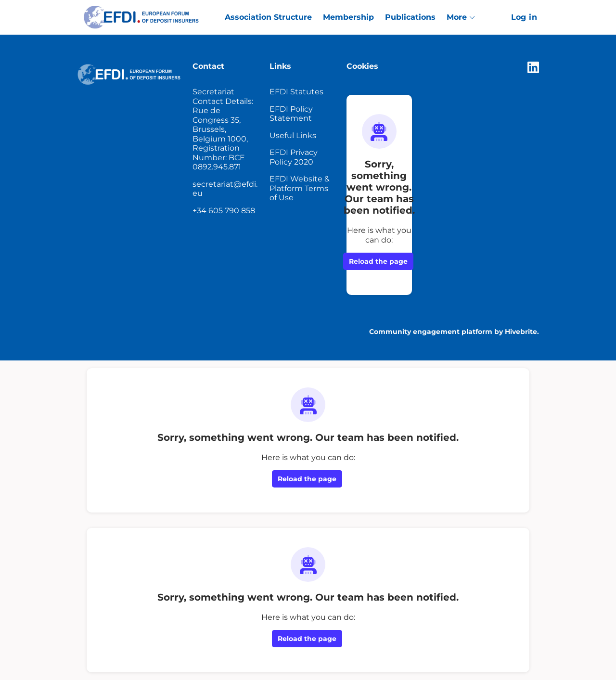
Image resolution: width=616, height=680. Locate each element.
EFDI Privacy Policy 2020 (294, 157)
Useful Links (293, 135)
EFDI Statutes (296, 92)
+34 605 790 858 (224, 211)
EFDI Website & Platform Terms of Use (300, 188)
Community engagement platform (431, 332)
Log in (524, 17)
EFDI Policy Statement (291, 114)
